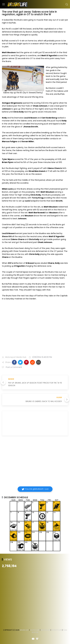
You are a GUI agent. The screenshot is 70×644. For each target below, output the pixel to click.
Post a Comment (14, 367)
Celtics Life (35, 630)
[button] (14, 362)
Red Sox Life (45, 630)
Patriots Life (57, 630)
